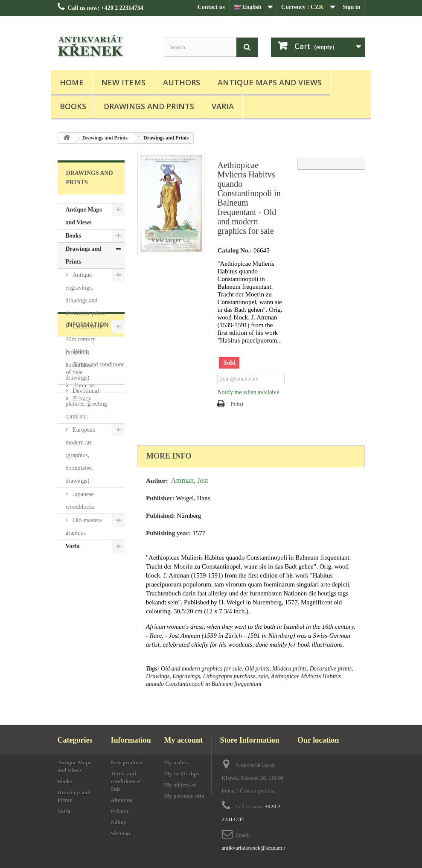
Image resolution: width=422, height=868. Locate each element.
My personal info (185, 796)
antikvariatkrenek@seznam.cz (255, 848)
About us (83, 636)
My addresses (180, 785)
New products (127, 762)
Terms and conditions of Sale (126, 781)
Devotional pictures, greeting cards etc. (86, 404)
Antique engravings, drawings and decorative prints (86, 294)
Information (87, 579)
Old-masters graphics (84, 527)
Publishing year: (168, 533)
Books (73, 106)
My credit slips (182, 774)
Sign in (352, 7)
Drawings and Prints (149, 106)
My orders (177, 762)
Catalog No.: (234, 250)
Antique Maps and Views (270, 82)
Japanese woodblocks (80, 501)
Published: (160, 516)
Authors (182, 82)
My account (183, 740)
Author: (157, 481)
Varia (223, 106)
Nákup (80, 602)
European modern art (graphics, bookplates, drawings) (81, 455)
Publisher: (160, 498)
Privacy (81, 649)
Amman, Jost (190, 480)
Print (237, 404)
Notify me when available (248, 392)
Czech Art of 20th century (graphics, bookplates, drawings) (84, 352)
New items (123, 82)
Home (72, 82)
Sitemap (121, 833)
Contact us (211, 7)
